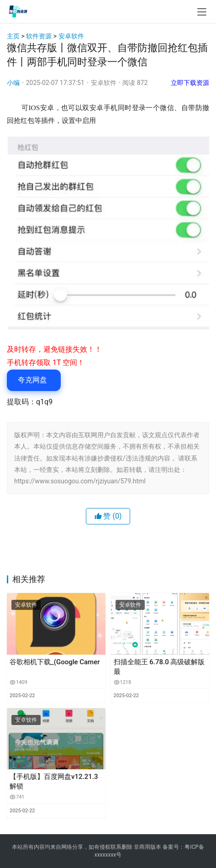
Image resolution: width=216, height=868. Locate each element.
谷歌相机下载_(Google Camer (55, 662)
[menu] (202, 12)
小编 (13, 83)
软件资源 (39, 36)
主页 (13, 36)
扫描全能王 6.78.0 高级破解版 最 (159, 667)
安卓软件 (71, 36)
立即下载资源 (190, 83)
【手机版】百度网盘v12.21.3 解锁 (54, 781)
